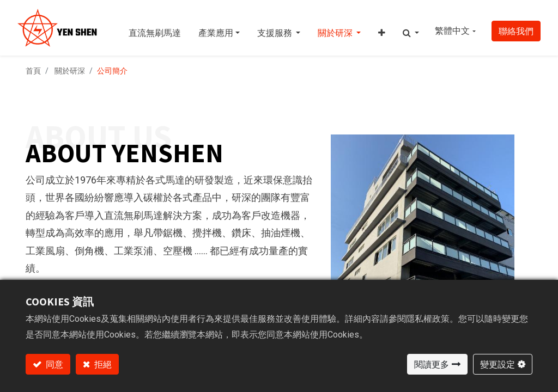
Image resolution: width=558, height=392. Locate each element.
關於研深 (70, 71)
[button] (382, 27)
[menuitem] (155, 27)
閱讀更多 (432, 364)
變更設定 (498, 364)
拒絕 (102, 364)
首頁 (33, 71)
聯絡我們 (516, 31)
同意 (54, 364)
